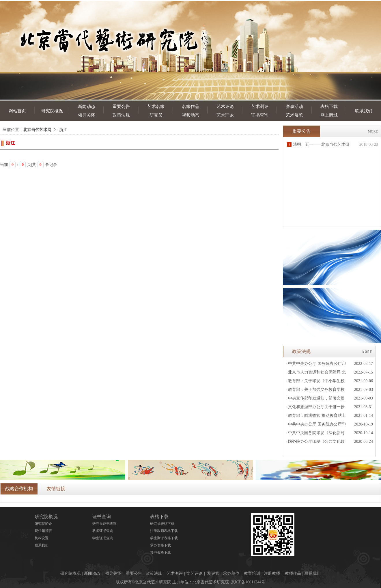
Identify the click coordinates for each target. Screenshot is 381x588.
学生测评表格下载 (164, 538)
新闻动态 (87, 107)
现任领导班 (43, 531)
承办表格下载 (160, 545)
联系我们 (364, 111)
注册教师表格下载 (164, 531)
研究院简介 (43, 524)
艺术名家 (156, 107)
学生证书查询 (103, 538)
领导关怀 (87, 115)
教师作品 (293, 573)
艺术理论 (225, 115)
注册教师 (272, 573)
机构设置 (42, 538)
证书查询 (260, 115)
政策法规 (121, 115)
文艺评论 (195, 573)
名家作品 (190, 107)
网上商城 (329, 115)
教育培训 (252, 573)
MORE (373, 131)
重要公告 (121, 107)
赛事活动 (294, 107)
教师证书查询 (103, 531)
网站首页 (17, 111)
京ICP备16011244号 (248, 582)
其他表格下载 (160, 552)
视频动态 (190, 115)
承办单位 (231, 573)
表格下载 (329, 107)
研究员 (156, 115)
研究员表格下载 (162, 524)
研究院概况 (52, 111)
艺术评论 (225, 107)
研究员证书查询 (104, 524)
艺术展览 (294, 115)
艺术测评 (260, 107)
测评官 (213, 573)
